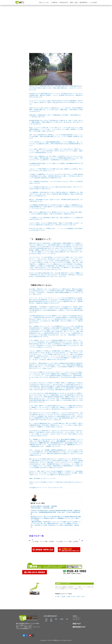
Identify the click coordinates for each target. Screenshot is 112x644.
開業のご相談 (74, 2)
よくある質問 (93, 2)
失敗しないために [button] (44, 2)
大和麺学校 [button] (54, 2)
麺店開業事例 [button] (83, 2)
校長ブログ (77, 624)
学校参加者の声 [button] (64, 2)
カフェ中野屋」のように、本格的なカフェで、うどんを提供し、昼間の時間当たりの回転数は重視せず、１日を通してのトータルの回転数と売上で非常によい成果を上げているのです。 (56, 466)
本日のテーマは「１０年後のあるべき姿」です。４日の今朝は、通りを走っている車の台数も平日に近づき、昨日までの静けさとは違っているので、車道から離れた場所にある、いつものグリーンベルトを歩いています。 (56, 271)
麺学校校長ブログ (79, 627)
